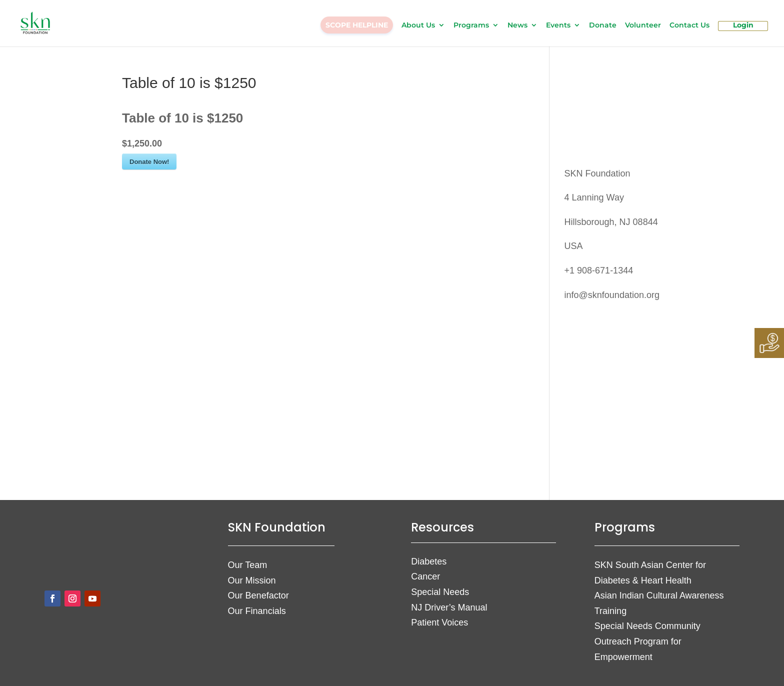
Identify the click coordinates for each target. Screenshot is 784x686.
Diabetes (429, 561)
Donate (603, 25)
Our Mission (252, 580)
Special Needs (440, 592)
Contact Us (689, 25)
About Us (418, 25)
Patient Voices (439, 622)
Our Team (248, 565)
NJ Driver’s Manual (449, 607)
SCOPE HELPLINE (357, 25)
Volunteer (643, 25)
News (517, 25)
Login (743, 25)
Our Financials (257, 611)
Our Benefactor (258, 595)
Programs (471, 25)
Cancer (425, 576)
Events (558, 25)
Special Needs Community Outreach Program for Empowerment (647, 641)
